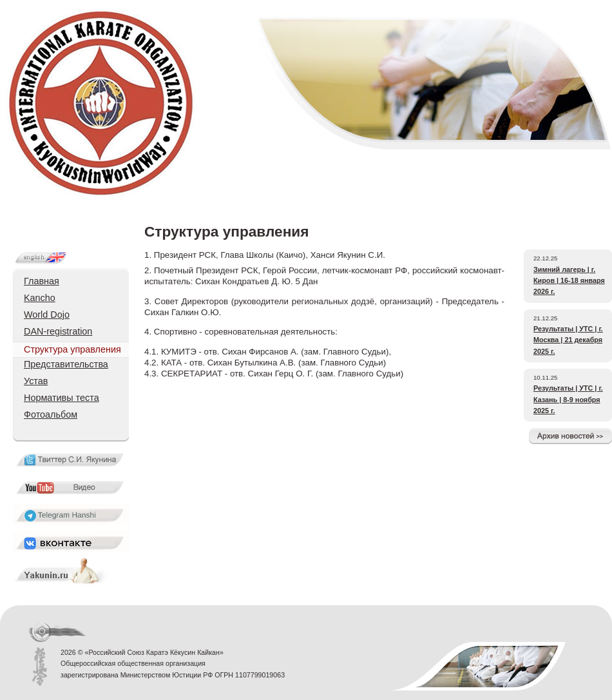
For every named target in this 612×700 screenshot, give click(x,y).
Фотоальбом (51, 414)
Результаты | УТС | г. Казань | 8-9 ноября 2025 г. (568, 399)
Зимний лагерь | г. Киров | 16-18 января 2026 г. (569, 281)
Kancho (40, 298)
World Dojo (47, 315)
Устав (36, 381)
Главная (42, 281)
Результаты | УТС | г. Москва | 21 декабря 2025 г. (568, 340)
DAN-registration (58, 331)
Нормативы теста (62, 398)
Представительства (66, 364)
